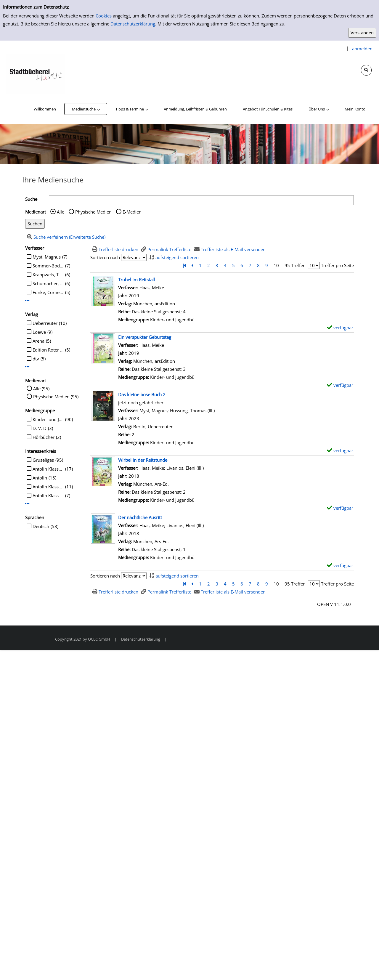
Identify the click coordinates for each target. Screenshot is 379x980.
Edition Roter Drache (48, 350)
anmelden (362, 49)
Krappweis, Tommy (48, 275)
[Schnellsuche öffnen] (366, 70)
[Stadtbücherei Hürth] (36, 73)
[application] (86, 109)
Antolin (40, 478)
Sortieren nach (105, 257)
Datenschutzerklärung (133, 24)
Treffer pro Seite (337, 265)
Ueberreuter (45, 323)
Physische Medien (93, 212)
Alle (61, 212)
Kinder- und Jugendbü (48, 419)
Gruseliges (43, 460)
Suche (31, 199)
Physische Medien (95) (56, 397)
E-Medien (132, 212)
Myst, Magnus (47, 257)
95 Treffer (295, 265)
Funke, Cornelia (48, 292)
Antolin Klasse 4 (48, 469)
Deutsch (41, 526)
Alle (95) (41, 389)
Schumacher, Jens (48, 283)
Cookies (104, 16)
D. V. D (40, 428)
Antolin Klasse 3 (48, 487)
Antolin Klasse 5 (48, 495)
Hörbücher (44, 437)
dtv (36, 359)
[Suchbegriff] (201, 200)
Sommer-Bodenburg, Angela (48, 266)
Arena (38, 341)
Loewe (39, 332)
